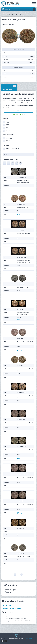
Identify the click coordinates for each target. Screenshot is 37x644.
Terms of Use (28, 639)
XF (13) (8, 125)
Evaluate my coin (18, 111)
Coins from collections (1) (12, 149)
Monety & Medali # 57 (22, 207)
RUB (9, 163)
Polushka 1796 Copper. (10, 606)
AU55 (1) (8, 141)
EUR (4, 163)
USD (17, 163)
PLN (13, 163)
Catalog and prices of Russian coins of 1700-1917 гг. (18, 621)
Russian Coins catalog (7, 13)
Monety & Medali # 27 (22, 287)
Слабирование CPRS (19, 115)
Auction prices (10, 87)
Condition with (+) (9, 593)
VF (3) (7, 122)
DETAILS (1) (9, 138)
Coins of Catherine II (21, 13)
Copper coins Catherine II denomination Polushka (17, 616)
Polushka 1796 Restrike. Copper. (12, 608)
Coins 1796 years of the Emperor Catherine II (16, 619)
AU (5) (7, 128)
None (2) (8, 130)
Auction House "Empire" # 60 (24, 557)
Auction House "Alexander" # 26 (25, 532)
